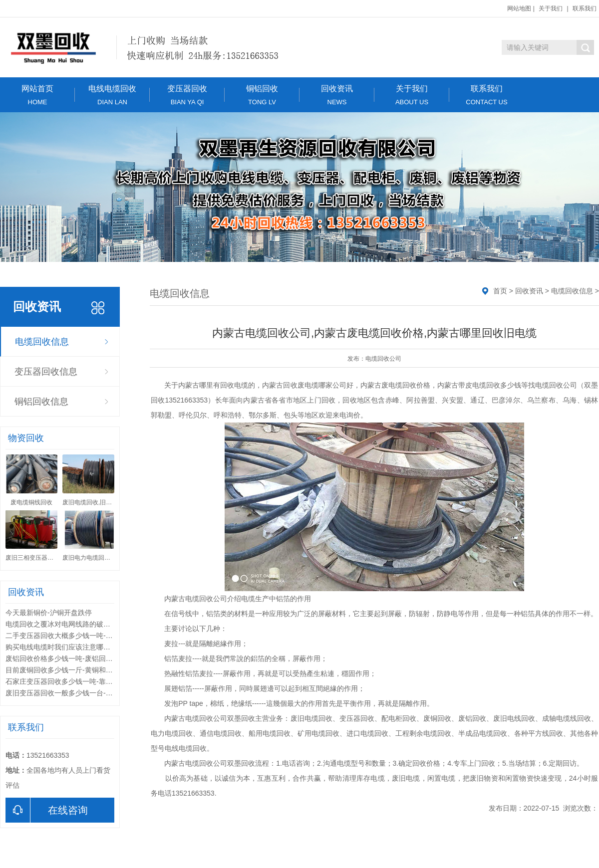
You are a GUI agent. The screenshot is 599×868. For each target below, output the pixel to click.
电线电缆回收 (112, 95)
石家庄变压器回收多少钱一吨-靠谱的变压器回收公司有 (91, 681)
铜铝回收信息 (41, 402)
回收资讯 (337, 95)
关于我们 (551, 8)
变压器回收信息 (46, 372)
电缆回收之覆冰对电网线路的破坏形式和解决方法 (82, 624)
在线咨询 (47, 810)
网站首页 (37, 95)
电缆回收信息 (42, 342)
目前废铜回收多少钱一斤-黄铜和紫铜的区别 (73, 670)
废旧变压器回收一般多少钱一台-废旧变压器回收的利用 (91, 693)
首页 (500, 291)
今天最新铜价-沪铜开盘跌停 (49, 613)
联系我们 (585, 8)
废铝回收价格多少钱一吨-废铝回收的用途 (70, 658)
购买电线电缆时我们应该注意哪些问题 (65, 647)
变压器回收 (187, 95)
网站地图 (519, 8)
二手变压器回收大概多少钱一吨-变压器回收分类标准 (87, 636)
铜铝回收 (262, 95)
